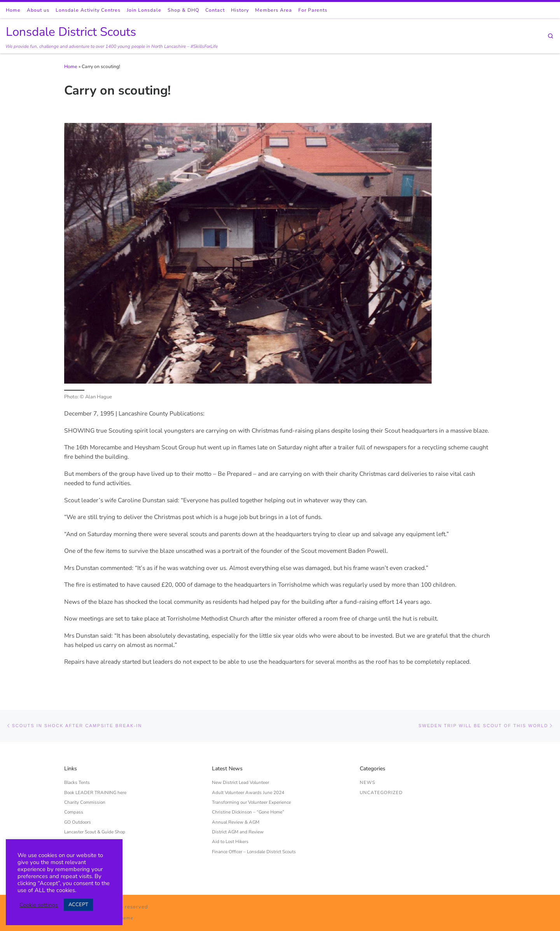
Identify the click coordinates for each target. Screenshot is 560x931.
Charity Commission (85, 802)
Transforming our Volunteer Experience (251, 802)
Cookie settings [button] (39, 905)
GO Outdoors (78, 822)
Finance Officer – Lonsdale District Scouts (254, 852)
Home (71, 67)
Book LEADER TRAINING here (95, 792)
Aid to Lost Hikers (230, 842)
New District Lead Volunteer (241, 782)
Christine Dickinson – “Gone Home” (248, 812)
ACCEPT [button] (78, 905)
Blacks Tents (77, 782)
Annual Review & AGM (236, 822)
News (367, 782)
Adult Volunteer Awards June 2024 (248, 792)
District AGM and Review (238, 832)
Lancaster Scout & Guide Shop (95, 832)
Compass (74, 812)
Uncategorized (381, 792)
